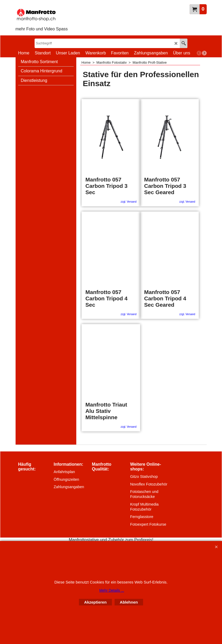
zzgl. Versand (129, 202)
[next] (204, 53)
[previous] (199, 53)
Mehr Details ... (112, 590)
